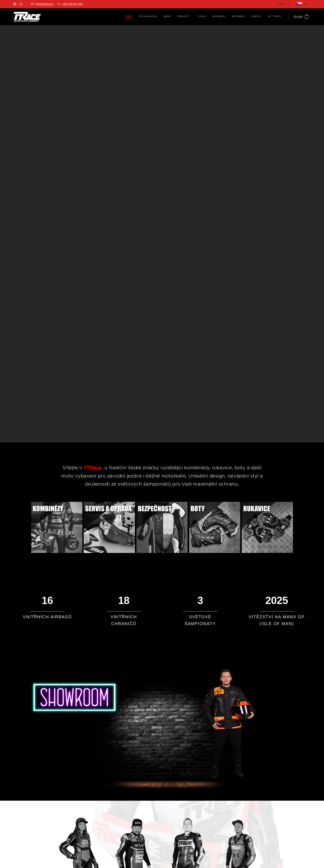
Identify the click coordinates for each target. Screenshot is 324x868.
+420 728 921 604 (72, 4)
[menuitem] (227, 17)
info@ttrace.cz (44, 4)
